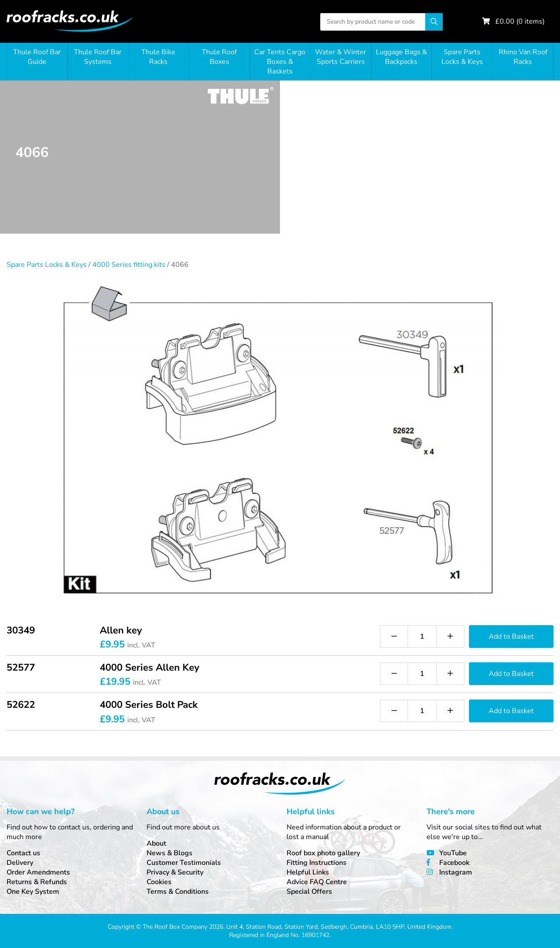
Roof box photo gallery (323, 853)
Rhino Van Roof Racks (523, 57)
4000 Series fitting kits (129, 265)
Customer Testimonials (184, 863)
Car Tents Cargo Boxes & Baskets (280, 62)
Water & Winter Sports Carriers (341, 57)
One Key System (33, 892)
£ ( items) (520, 21)
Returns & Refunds (37, 882)
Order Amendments (38, 872)
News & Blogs (170, 853)
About (156, 843)
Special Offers (309, 892)
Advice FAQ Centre (317, 882)
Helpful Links (308, 872)
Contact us (23, 853)
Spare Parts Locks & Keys (462, 57)
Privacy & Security (175, 872)
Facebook (454, 863)
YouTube (453, 853)
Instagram (456, 872)
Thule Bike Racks (158, 57)
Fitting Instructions (317, 863)
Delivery (20, 863)
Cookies (159, 882)
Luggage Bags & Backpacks (401, 57)
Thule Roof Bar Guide (37, 57)
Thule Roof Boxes (219, 57)
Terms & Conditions (178, 892)
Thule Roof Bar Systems (98, 57)
